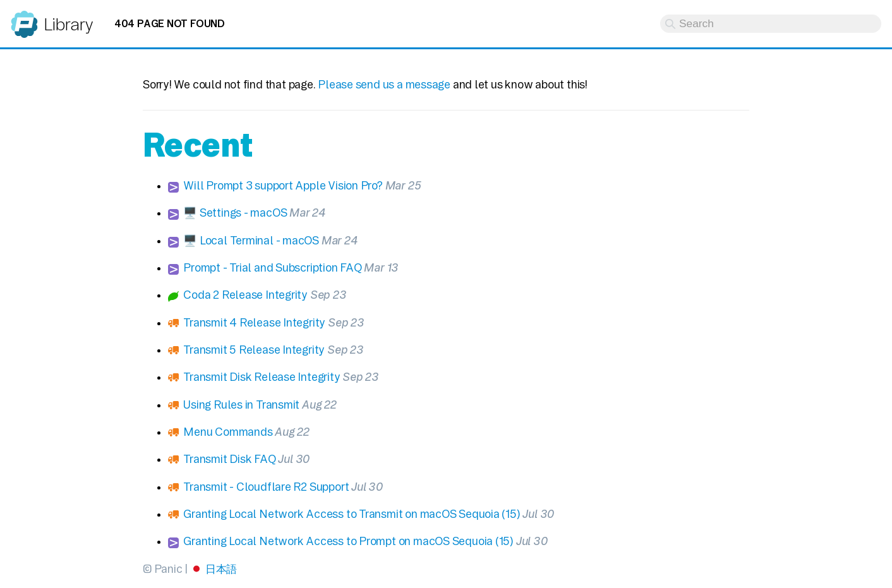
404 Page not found (170, 24)
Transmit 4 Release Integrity (254, 322)
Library (68, 24)
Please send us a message (384, 84)
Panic (24, 19)
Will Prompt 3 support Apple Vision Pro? (283, 185)
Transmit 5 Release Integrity (254, 350)
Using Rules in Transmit (241, 405)
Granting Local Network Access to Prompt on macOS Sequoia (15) (348, 541)
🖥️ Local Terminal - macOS (251, 240)
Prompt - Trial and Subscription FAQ (272, 267)
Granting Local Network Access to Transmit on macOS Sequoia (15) (352, 514)
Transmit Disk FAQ (229, 459)
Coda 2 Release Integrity (245, 295)
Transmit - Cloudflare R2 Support (266, 487)
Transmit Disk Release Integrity (262, 377)
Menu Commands (228, 432)
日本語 (221, 569)
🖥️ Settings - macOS (235, 213)
